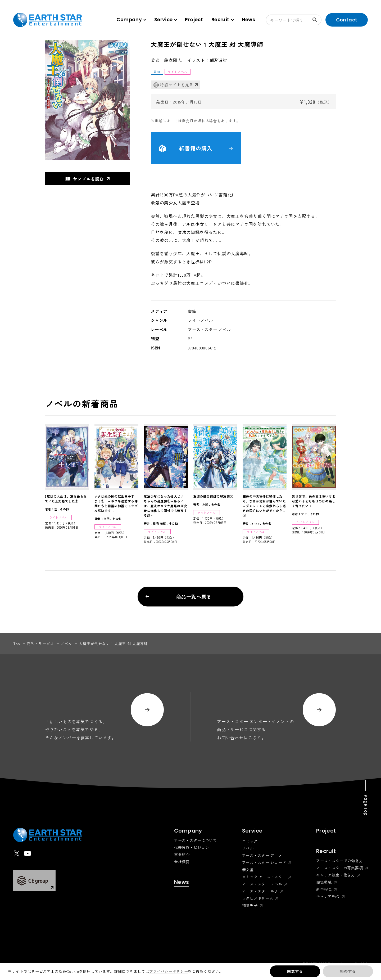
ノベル (66, 644)
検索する (317, 20)
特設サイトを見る (173, 85)
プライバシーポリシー (168, 971)
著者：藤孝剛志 (166, 60)
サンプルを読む (85, 179)
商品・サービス (40, 644)
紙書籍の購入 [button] (196, 148)
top (17, 644)
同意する (295, 971)
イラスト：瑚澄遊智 (207, 60)
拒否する (348, 971)
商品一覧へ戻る (178, 596)
